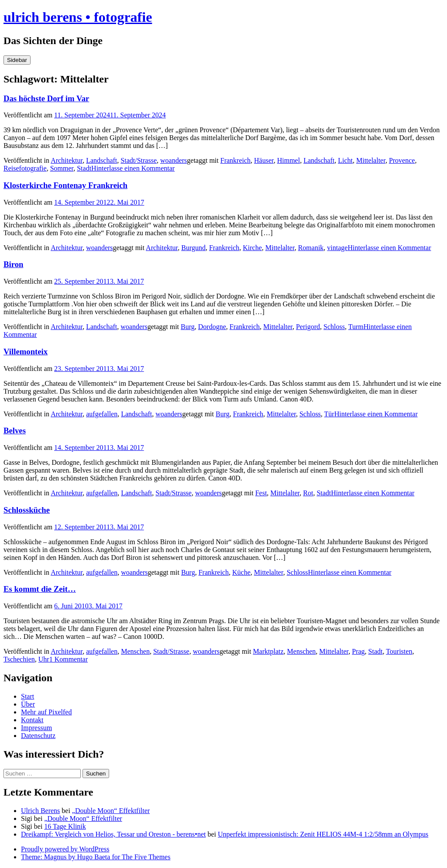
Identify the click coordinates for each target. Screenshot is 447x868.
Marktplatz (268, 651)
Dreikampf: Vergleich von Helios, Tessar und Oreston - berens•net (113, 834)
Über (28, 704)
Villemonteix (26, 352)
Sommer (62, 168)
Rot (308, 493)
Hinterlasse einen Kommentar (133, 168)
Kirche (252, 248)
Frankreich (236, 160)
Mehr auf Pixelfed (46, 712)
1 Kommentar (69, 659)
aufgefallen (102, 414)
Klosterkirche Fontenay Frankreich (65, 185)
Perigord (308, 327)
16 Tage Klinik (65, 826)
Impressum (36, 728)
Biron (13, 264)
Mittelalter (371, 160)
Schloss (334, 327)
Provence (402, 160)
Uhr (44, 659)
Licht (345, 160)
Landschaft (101, 160)
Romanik (311, 248)
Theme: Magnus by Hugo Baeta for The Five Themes (96, 857)
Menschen (135, 651)
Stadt (84, 168)
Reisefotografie (25, 168)
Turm (356, 327)
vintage (337, 248)
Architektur (67, 160)
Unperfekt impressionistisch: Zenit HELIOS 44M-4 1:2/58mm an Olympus (323, 834)
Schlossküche (27, 510)
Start (28, 696)
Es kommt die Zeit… (40, 589)
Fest (261, 493)
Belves (15, 431)
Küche (241, 572)
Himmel (289, 160)
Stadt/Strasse (139, 160)
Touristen (399, 651)
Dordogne (212, 327)
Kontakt (32, 720)
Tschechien (19, 659)
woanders (174, 160)
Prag (358, 651)
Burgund (193, 248)
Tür (329, 414)
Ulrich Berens (40, 811)
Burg (188, 327)
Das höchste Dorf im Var (46, 98)
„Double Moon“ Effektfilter (111, 811)
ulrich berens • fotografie (78, 17)
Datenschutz (38, 736)
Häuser (264, 160)
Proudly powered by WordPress (65, 849)
